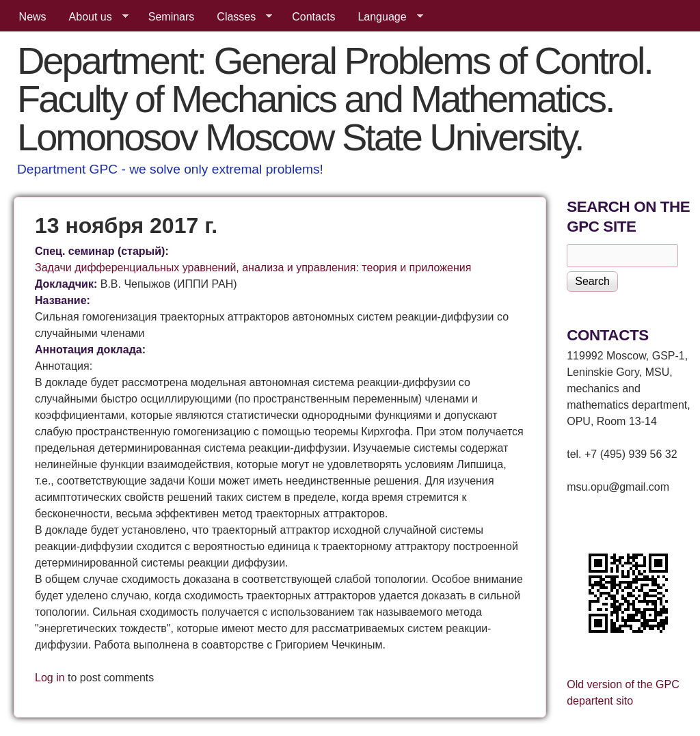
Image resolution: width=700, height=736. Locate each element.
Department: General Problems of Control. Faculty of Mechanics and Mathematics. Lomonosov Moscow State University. (335, 99)
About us (93, 17)
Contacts (313, 17)
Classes (239, 17)
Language (385, 17)
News (33, 17)
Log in (50, 678)
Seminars (172, 17)
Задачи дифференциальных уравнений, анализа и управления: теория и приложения (253, 268)
